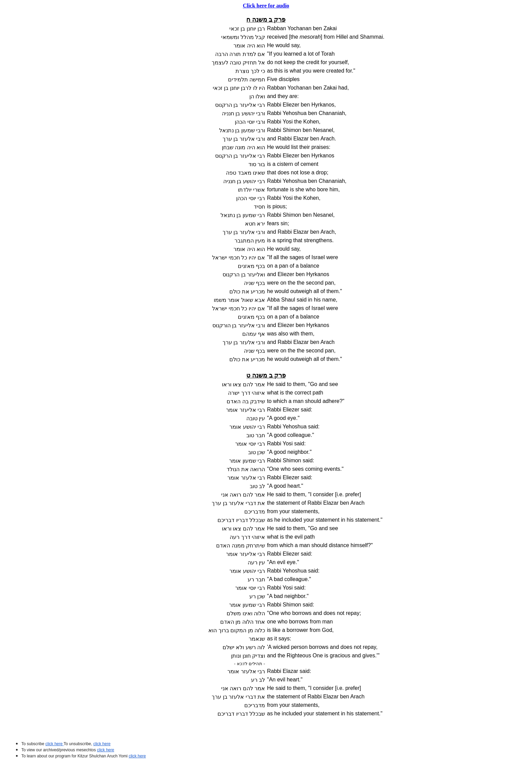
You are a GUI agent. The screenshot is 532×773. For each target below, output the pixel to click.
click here (106, 750)
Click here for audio (266, 6)
